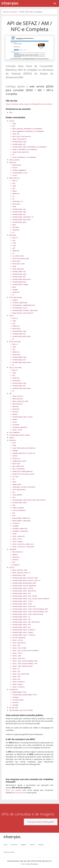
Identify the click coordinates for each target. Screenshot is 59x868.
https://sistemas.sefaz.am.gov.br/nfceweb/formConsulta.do (29, 104)
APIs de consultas (10, 12)
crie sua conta (20, 793)
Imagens (24, 845)
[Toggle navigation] (55, 3)
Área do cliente (9, 852)
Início (6, 845)
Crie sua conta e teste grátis (41, 822)
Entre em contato (13, 790)
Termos (32, 845)
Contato (41, 845)
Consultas (14, 845)
